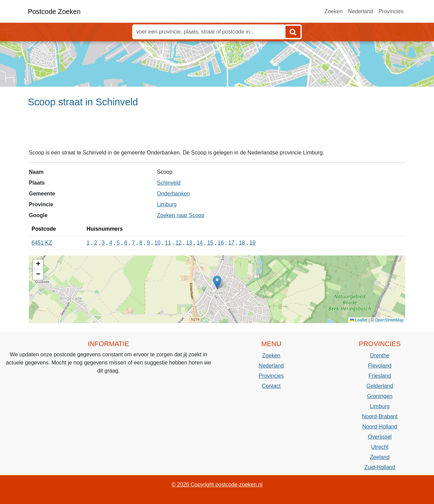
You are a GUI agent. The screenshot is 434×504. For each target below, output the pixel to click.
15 (210, 243)
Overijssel (380, 437)
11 (168, 243)
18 (242, 243)
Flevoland (380, 366)
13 (189, 243)
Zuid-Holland (380, 467)
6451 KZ (42, 243)
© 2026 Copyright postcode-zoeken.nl (217, 485)
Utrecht (380, 447)
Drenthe (380, 355)
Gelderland (380, 386)
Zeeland (380, 457)
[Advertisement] (217, 131)
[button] (217, 282)
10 (157, 243)
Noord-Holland (380, 427)
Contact (271, 386)
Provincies (391, 11)
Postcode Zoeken (54, 12)
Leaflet (359, 320)
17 (231, 243)
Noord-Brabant (380, 416)
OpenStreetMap (389, 320)
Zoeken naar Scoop (181, 215)
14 (200, 243)
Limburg (167, 204)
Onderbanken (173, 194)
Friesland (380, 376)
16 (221, 243)
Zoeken (333, 11)
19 (253, 243)
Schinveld (169, 183)
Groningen (380, 396)
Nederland (360, 11)
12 (179, 243)
